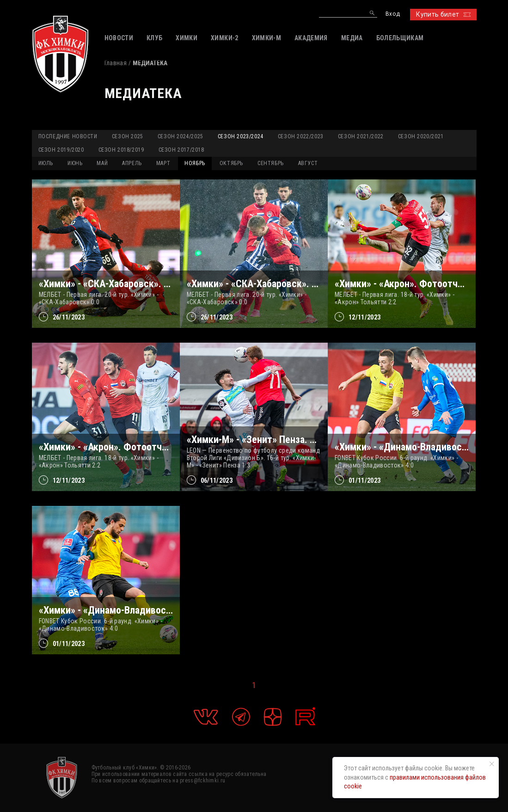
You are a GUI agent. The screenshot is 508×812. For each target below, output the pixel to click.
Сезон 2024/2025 (181, 136)
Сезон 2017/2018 (181, 150)
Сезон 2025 (128, 136)
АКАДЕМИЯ (311, 38)
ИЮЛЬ (46, 163)
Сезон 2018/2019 (121, 150)
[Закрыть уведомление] (492, 764)
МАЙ (102, 163)
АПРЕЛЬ (132, 163)
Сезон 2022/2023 (301, 136)
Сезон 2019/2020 (61, 150)
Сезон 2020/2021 (421, 136)
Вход (393, 14)
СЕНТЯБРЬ (271, 163)
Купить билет (443, 14)
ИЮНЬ (75, 163)
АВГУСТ (308, 163)
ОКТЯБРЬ (231, 163)
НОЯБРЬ (195, 163)
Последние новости (68, 136)
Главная (116, 63)
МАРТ (163, 163)
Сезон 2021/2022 (361, 136)
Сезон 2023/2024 (241, 136)
